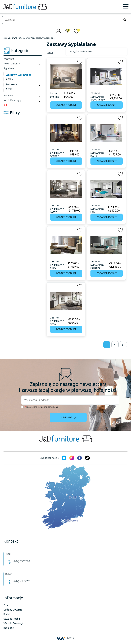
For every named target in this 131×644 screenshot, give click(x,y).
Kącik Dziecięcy (12, 100)
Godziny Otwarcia (13, 610)
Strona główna (10, 38)
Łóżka (10, 79)
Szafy (9, 89)
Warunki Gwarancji (13, 623)
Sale (6, 105)
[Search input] (62, 20)
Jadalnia (8, 95)
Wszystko (9, 59)
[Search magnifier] (125, 20)
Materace (12, 84)
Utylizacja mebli (12, 619)
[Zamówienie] (96, 52)
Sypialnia (30, 38)
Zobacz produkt (66, 105)
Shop (21, 38)
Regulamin (9, 628)
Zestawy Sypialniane (19, 75)
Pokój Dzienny (12, 64)
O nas (7, 605)
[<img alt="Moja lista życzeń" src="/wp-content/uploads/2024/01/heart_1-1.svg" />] (77, 32)
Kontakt (8, 614)
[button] (79, 61)
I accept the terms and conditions (39, 407)
